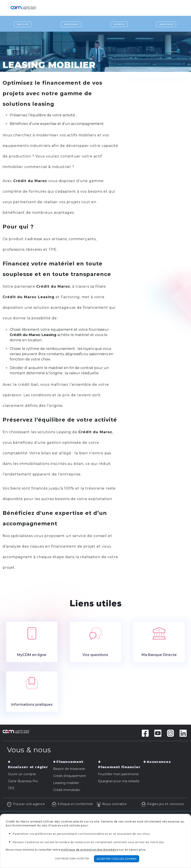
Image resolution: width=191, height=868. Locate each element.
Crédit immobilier (67, 790)
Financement (70, 762)
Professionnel (71, 24)
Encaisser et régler (28, 767)
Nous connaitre (111, 804)
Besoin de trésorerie (69, 769)
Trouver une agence (26, 804)
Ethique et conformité (72, 804)
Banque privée (166, 24)
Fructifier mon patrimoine (118, 774)
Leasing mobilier (66, 783)
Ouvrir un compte (22, 774)
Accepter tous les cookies (117, 859)
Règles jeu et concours (162, 804)
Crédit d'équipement (70, 776)
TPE (11, 788)
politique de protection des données (88, 850)
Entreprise (119, 24)
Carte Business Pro (23, 781)
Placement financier (119, 767)
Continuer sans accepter (72, 859)
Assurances (159, 762)
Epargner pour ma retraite (119, 781)
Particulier (23, 24)
